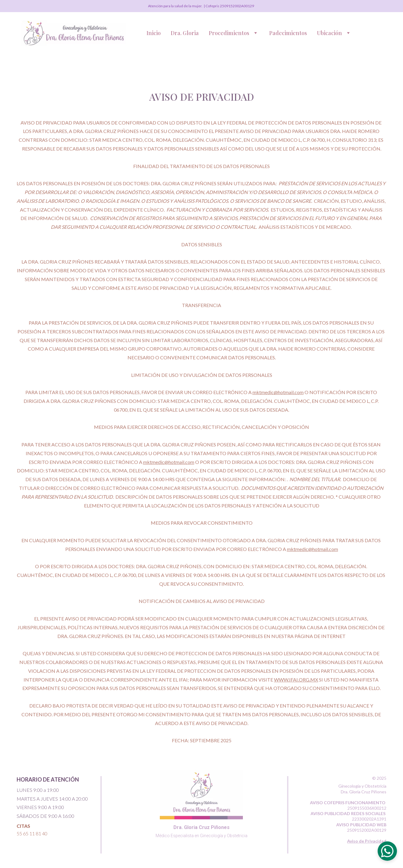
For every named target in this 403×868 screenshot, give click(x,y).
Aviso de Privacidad (367, 841)
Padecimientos (288, 33)
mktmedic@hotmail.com (278, 392)
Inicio (154, 33)
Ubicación (329, 33)
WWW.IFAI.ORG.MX (296, 680)
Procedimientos (229, 33)
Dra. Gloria (185, 33)
